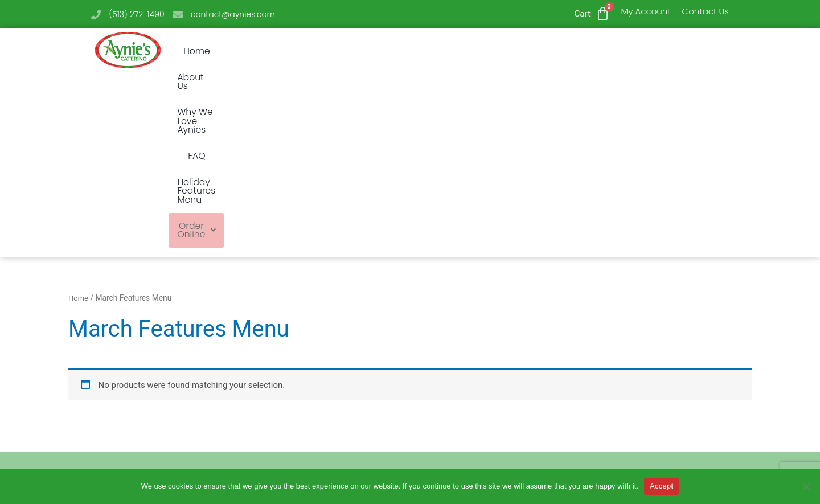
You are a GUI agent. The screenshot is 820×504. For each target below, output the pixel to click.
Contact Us (706, 11)
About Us (292, 51)
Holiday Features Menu (536, 51)
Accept (661, 486)
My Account (646, 11)
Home (238, 51)
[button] (644, 52)
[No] (806, 486)
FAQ (454, 51)
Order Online (644, 51)
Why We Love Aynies (379, 51)
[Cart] (603, 13)
